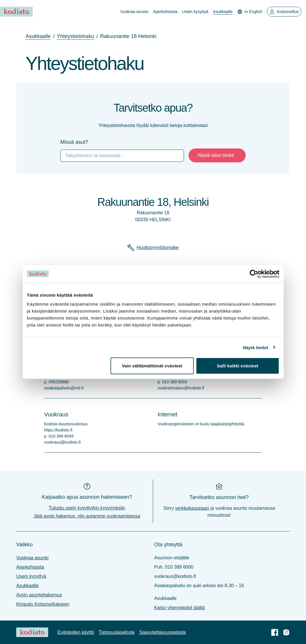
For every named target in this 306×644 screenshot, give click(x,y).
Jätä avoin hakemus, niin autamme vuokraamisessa (87, 516)
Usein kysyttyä (195, 12)
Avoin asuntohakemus (39, 595)
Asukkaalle (223, 12)
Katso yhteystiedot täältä (180, 608)
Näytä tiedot (255, 347)
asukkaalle (38, 36)
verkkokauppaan (192, 508)
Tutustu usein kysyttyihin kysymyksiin (87, 508)
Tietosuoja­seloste (117, 632)
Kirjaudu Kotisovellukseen (43, 604)
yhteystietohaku (75, 36)
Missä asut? (74, 142)
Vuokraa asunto (134, 12)
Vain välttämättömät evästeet (152, 366)
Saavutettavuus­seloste (163, 632)
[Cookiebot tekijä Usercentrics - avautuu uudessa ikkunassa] (254, 274)
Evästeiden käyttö (76, 632)
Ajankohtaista (165, 12)
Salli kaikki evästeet (237, 366)
